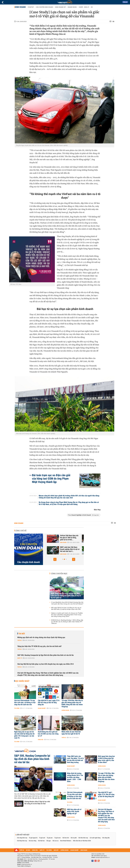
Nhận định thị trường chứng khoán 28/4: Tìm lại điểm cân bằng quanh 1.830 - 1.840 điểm (75, 777)
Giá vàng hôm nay (22, 838)
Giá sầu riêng (33, 841)
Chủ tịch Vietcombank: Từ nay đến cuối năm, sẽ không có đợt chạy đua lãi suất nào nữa (25, 703)
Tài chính (17, 708)
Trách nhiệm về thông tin (24, 866)
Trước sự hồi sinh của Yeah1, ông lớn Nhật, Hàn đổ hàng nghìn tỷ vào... (66, 538)
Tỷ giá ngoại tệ (33, 838)
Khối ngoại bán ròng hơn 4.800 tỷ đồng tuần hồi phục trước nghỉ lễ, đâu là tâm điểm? (106, 759)
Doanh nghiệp (42, 708)
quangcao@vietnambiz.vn (102, 857)
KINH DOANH (84, 850)
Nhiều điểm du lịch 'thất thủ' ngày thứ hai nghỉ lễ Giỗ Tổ (71, 733)
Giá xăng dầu (106, 838)
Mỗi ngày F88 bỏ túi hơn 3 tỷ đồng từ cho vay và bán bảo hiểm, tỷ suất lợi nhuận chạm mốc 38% (66, 609)
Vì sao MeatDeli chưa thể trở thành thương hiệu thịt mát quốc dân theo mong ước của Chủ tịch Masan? (67, 603)
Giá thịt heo (41, 841)
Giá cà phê (74, 838)
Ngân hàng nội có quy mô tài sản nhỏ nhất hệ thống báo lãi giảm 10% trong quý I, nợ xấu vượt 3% (24, 735)
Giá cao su (56, 841)
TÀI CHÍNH (49, 850)
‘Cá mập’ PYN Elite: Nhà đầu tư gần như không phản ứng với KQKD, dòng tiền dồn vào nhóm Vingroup (72, 704)
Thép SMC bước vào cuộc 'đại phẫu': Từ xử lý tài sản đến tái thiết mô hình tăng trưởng (75, 759)
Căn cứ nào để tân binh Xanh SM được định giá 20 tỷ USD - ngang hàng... (65, 549)
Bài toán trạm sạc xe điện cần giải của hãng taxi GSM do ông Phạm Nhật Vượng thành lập (51, 479)
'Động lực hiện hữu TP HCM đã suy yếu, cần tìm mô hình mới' (40, 646)
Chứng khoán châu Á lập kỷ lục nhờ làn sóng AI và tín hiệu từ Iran (37, 803)
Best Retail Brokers (66, 841)
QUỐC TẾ (42, 850)
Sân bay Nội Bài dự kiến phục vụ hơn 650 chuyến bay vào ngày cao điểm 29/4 (45, 664)
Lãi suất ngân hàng (95, 838)
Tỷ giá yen (50, 838)
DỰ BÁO (28, 850)
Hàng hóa (41, 740)
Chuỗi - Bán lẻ (84, 7)
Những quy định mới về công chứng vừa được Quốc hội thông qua (41, 637)
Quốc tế (20, 658)
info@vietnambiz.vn (27, 864)
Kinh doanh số (60, 7)
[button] (55, 559)
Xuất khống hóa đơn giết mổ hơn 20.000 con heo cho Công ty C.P (48, 734)
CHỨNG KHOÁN (64, 850)
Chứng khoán (65, 710)
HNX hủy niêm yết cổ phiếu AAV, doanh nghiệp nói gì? (74, 811)
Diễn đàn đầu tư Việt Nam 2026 (82, 841)
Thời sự (19, 640)
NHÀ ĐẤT (56, 850)
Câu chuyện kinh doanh (44, 7)
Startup (31, 7)
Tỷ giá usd (42, 838)
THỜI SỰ (22, 850)
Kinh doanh (20, 7)
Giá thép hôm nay (22, 841)
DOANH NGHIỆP (74, 850)
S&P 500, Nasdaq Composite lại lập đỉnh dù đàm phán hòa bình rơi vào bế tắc (46, 655)
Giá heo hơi (66, 838)
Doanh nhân (72, 7)
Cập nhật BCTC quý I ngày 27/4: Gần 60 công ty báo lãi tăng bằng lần (49, 703)
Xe (92, 7)
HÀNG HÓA (35, 850)
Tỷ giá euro (57, 838)
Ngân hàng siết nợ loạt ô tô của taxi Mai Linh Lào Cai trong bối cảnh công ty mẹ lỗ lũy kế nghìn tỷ (66, 596)
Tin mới (22, 634)
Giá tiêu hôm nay (83, 838)
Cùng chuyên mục (59, 574)
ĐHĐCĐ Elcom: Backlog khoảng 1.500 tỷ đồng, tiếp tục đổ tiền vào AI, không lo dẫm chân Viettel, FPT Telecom (67, 622)
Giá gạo (49, 841)
